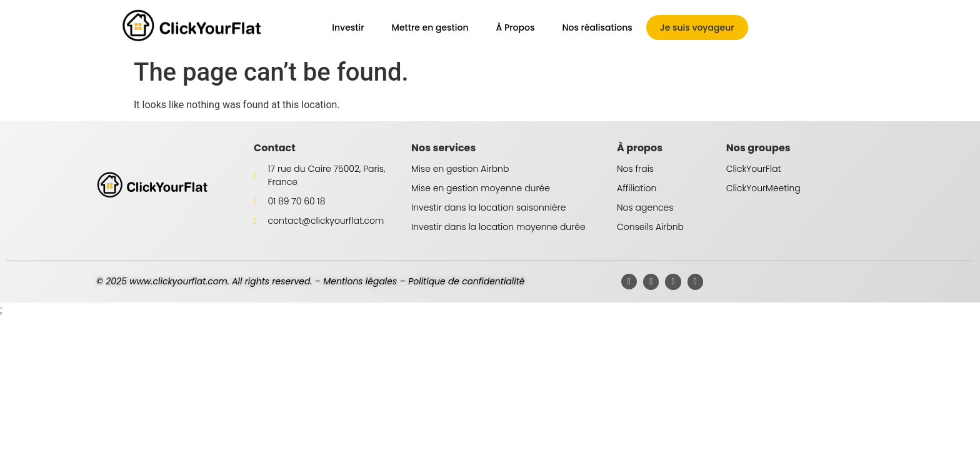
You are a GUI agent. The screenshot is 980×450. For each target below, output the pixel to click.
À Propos (515, 27)
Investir (348, 27)
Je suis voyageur (697, 27)
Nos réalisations (597, 27)
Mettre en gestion (430, 27)
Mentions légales (360, 281)
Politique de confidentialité (466, 281)
